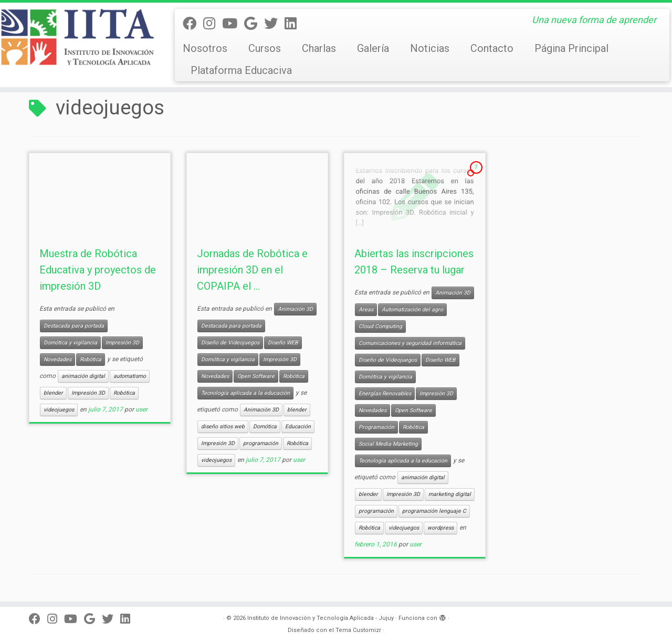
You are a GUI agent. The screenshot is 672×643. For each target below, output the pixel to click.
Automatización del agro (412, 309)
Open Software (256, 376)
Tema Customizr (358, 630)
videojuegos (59, 410)
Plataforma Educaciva (241, 70)
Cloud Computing (380, 326)
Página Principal (571, 48)
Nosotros (205, 48)
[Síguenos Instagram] (213, 24)
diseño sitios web (223, 426)
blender (53, 393)
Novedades (57, 359)
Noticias (430, 48)
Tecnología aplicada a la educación (245, 393)
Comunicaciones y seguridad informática (410, 343)
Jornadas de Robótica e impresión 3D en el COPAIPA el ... (252, 270)
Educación (298, 426)
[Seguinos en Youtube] (233, 24)
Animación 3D (295, 309)
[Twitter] (274, 24)
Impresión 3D (122, 342)
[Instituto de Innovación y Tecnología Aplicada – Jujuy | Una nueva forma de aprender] (77, 37)
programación (261, 443)
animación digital (83, 376)
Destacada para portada (74, 326)
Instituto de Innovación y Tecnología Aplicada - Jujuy (321, 618)
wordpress (440, 528)
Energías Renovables (385, 393)
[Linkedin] (294, 24)
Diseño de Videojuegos (230, 342)
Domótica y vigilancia (70, 342)
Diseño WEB (283, 342)
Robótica (91, 359)
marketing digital (450, 494)
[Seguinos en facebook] (193, 24)
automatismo (130, 376)
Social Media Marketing (388, 444)
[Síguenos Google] (254, 24)
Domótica (265, 426)
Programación (376, 427)
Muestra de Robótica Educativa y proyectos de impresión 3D (98, 270)
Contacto (492, 48)
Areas (366, 309)
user (141, 409)
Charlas (319, 48)
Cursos (265, 48)
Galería (373, 48)
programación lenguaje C (434, 511)
